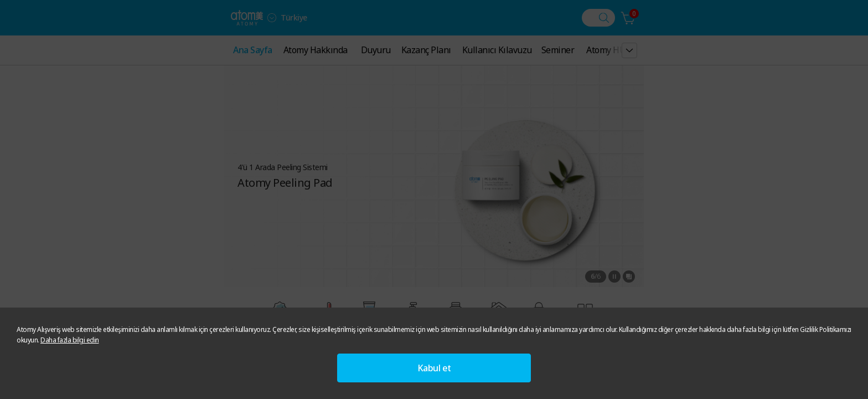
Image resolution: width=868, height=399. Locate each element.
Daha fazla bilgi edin (70, 340)
